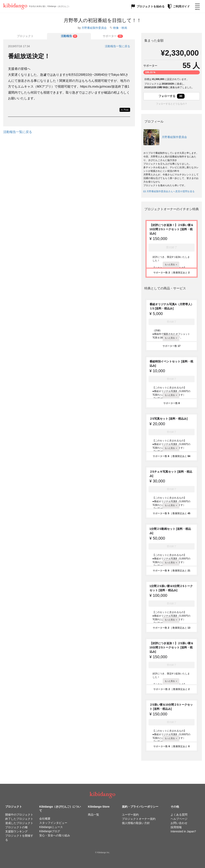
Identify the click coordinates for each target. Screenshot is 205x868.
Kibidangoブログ (50, 831)
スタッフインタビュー (53, 823)
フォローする (172, 96)
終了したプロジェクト (19, 819)
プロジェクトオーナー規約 (139, 819)
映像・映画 (120, 28)
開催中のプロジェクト (19, 815)
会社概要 (45, 819)
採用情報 (176, 827)
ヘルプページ (179, 819)
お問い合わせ (179, 823)
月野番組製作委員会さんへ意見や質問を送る (169, 191)
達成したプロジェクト (19, 823)
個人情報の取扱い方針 (136, 823)
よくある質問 (179, 815)
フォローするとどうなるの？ (172, 104)
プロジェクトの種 (16, 827)
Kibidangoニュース (51, 827)
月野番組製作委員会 (94, 28)
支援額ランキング (16, 831)
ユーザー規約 (130, 815)
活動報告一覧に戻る (118, 46)
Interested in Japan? (183, 831)
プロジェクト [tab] (25, 36)
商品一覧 (93, 815)
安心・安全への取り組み (55, 835)
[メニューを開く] (197, 6)
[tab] (69, 36)
